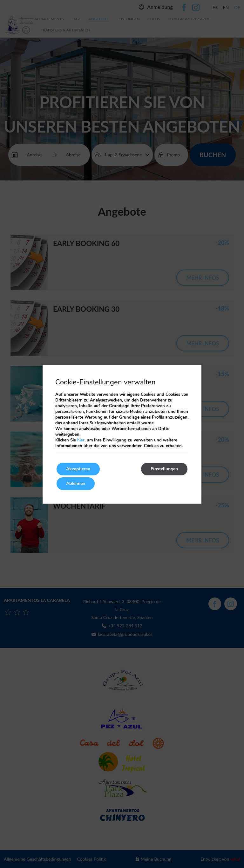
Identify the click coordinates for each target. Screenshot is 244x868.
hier (81, 440)
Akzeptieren (78, 469)
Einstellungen (164, 469)
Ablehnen (76, 483)
